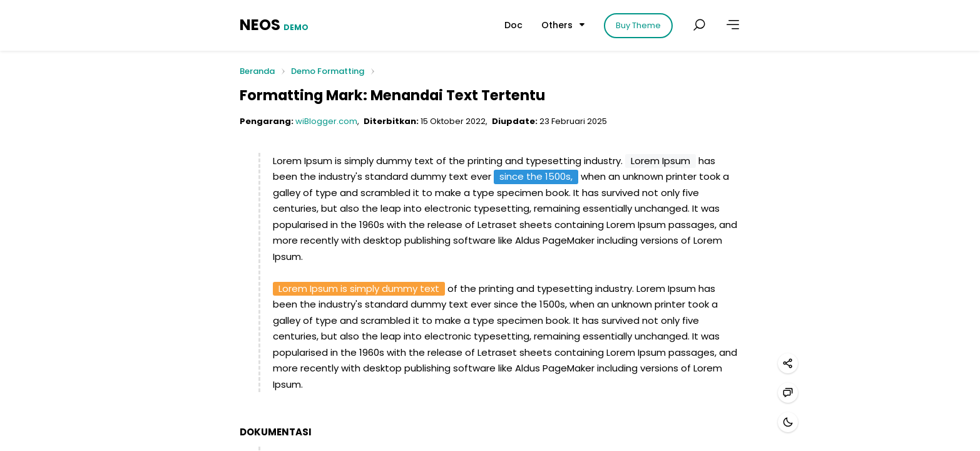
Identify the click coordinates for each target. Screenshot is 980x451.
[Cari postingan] (699, 25)
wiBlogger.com (326, 121)
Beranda (257, 72)
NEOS (274, 25)
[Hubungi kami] (788, 393)
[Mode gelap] (788, 422)
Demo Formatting (328, 71)
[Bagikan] (788, 363)
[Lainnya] (733, 25)
